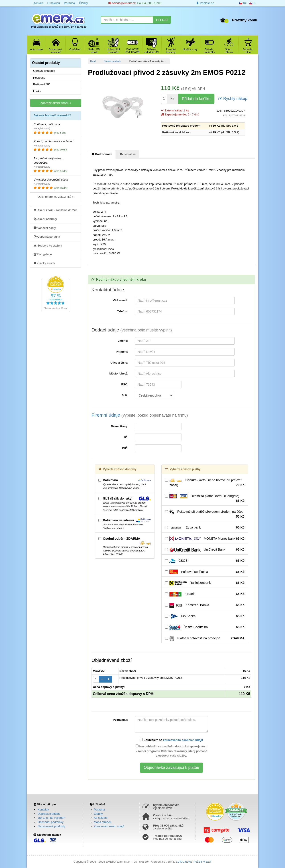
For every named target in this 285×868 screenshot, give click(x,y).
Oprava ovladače (44, 71)
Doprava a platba (49, 814)
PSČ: (125, 384)
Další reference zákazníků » (56, 197)
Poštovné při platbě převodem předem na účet (205, 514)
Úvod (93, 61)
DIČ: (125, 448)
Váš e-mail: (121, 300)
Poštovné (39, 78)
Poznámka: (121, 720)
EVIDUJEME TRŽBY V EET (194, 862)
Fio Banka (205, 616)
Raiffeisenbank (205, 583)
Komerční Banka (205, 605)
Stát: (125, 395)
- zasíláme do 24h (55, 210)
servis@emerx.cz (122, 3)
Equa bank (205, 528)
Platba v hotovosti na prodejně (205, 638)
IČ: (126, 437)
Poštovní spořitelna (205, 572)
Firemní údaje (140, 415)
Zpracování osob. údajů (109, 826)
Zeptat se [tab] (128, 154)
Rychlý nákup (233, 98)
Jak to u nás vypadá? (51, 818)
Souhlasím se (171, 740)
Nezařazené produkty (51, 826)
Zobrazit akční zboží (56, 103)
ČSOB (205, 561)
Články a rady (44, 263)
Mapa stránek (103, 822)
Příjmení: (122, 352)
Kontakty (43, 809)
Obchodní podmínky (51, 822)
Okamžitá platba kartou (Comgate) (205, 498)
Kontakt (38, 3)
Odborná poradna (47, 237)
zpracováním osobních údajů (183, 740)
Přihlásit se (205, 3)
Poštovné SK (42, 84)
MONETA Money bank (205, 539)
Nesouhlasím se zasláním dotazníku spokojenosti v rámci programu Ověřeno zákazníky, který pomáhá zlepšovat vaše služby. (171, 751)
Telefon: (123, 311)
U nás (37, 91)
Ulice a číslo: (119, 363)
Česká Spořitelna (205, 627)
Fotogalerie (43, 254)
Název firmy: (119, 426)
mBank (205, 594)
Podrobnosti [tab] (102, 154)
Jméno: (123, 341)
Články (83, 3)
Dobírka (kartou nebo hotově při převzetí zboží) (205, 483)
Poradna (69, 3)
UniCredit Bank (205, 550)
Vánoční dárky (45, 228)
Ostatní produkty (112, 61)
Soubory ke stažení (48, 245)
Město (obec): (119, 373)
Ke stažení (101, 818)
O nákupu (53, 3)
